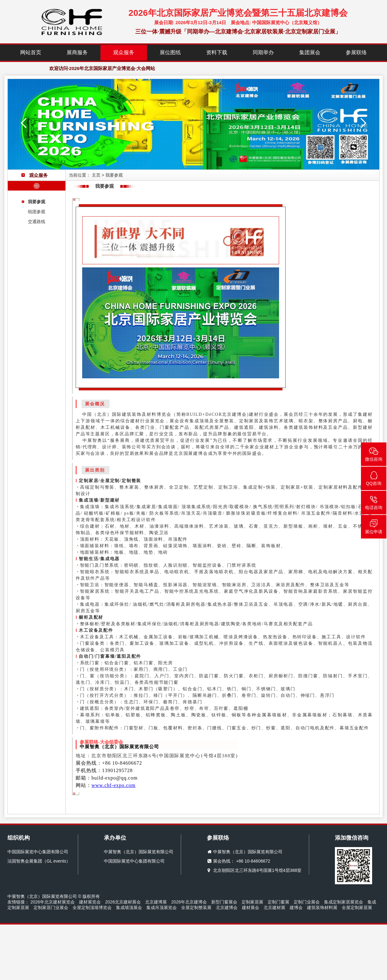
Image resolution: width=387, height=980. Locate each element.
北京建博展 (156, 902)
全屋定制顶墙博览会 (92, 907)
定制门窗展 (278, 902)
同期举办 (263, 53)
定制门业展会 (307, 902)
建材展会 (251, 907)
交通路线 (37, 222)
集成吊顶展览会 (162, 907)
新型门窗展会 (224, 902)
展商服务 (77, 53)
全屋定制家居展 (357, 907)
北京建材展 (274, 907)
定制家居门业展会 (51, 907)
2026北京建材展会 (123, 902)
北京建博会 (227, 907)
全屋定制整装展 (196, 907)
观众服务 (124, 53)
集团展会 (310, 53)
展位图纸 (170, 53)
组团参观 (37, 212)
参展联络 (356, 53)
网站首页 (31, 53)
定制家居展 (252, 902)
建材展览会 (90, 902)
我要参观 (37, 202)
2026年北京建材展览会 (53, 902)
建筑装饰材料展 (322, 907)
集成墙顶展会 (129, 907)
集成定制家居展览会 (344, 902)
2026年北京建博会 (189, 902)
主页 (96, 175)
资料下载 (217, 53)
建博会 (296, 907)
